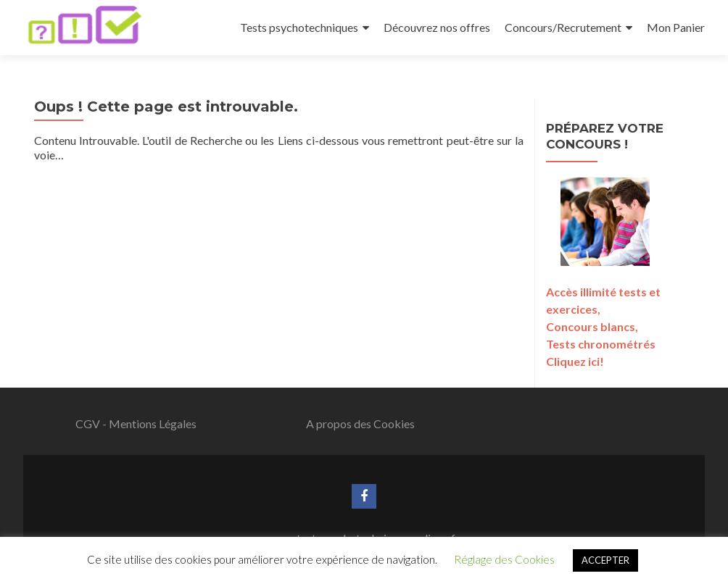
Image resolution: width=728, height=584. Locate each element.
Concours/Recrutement (563, 27)
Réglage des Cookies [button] (504, 559)
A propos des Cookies (360, 424)
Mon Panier (676, 27)
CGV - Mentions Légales (136, 424)
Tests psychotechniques (299, 27)
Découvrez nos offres (437, 27)
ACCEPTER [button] (605, 560)
